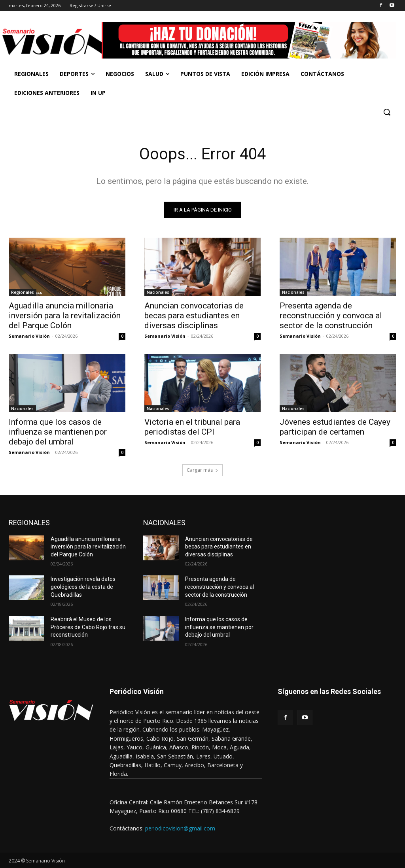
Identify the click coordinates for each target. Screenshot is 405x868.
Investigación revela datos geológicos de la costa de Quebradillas (83, 587)
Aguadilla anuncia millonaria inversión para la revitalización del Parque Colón (65, 316)
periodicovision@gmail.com (180, 828)
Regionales (23, 292)
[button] (387, 112)
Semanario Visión (29, 336)
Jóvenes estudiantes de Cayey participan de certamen (335, 427)
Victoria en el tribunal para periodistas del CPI (192, 427)
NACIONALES (164, 523)
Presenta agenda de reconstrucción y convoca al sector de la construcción (331, 316)
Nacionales (158, 292)
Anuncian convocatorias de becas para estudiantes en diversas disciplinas (194, 316)
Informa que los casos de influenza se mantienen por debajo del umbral (58, 432)
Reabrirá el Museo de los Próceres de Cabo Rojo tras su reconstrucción (88, 627)
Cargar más (202, 470)
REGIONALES (29, 523)
